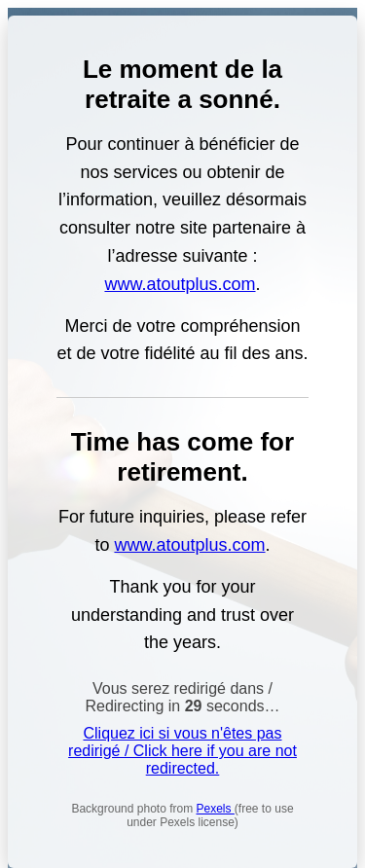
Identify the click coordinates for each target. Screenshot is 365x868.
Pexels (216, 809)
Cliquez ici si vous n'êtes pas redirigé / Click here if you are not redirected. (182, 751)
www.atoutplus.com (180, 284)
